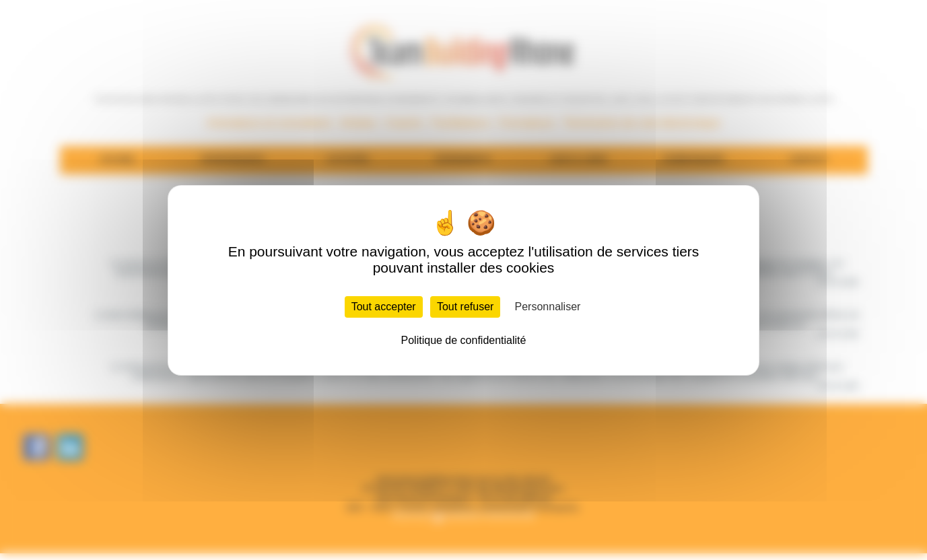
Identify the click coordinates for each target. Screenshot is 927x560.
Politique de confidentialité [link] (464, 340)
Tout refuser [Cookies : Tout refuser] (465, 307)
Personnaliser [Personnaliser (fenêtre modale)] (548, 307)
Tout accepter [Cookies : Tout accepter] (384, 307)
